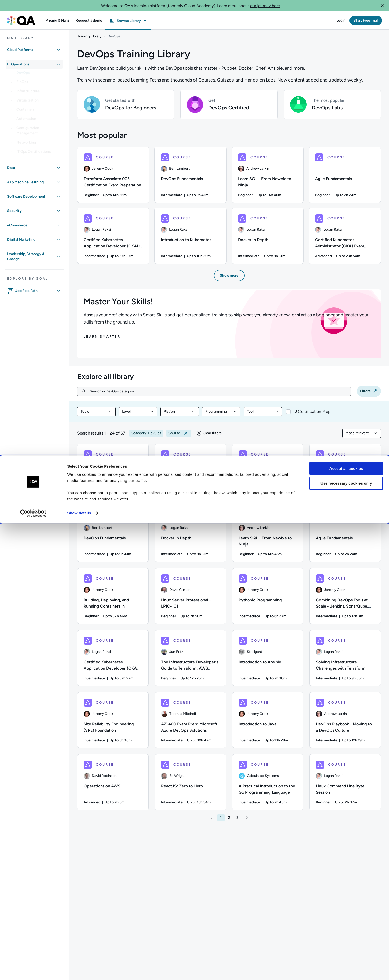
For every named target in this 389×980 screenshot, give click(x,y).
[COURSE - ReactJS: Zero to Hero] (190, 785)
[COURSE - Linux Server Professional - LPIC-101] (190, 599)
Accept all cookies (346, 925)
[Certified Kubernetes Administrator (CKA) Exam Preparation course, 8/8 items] (345, 239)
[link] (38, 75)
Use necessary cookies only (346, 940)
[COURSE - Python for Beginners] (190, 475)
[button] (382, 6)
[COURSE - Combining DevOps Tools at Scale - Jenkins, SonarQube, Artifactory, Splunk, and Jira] (345, 599)
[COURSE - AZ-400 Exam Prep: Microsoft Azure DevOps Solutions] (190, 723)
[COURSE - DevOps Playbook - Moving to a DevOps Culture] (345, 723)
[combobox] (96, 415)
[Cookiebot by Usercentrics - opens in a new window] (33, 970)
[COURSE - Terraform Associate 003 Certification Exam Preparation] (268, 475)
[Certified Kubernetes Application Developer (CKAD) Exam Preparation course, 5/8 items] (113, 239)
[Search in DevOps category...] (218, 394)
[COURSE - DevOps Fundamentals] (113, 537)
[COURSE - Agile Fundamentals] (345, 537)
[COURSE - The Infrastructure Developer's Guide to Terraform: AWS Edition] (190, 661)
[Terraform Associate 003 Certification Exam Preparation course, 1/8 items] (113, 178)
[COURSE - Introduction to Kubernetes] (113, 475)
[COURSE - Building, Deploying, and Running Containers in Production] (113, 599)
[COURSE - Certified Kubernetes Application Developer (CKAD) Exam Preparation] (113, 661)
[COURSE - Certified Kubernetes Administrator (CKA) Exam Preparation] (345, 475)
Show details (79, 970)
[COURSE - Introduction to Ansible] (268, 661)
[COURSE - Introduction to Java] (268, 723)
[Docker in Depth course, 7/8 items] (268, 239)
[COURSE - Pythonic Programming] (268, 599)
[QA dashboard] (21, 21)
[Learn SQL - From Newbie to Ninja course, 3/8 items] (268, 178)
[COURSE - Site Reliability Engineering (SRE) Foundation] (113, 723)
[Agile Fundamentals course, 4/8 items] (345, 178)
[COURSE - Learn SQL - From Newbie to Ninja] (268, 537)
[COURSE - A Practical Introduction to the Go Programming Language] (268, 785)
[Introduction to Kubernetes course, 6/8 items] (191, 239)
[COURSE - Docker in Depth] (190, 537)
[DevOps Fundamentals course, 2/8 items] (191, 178)
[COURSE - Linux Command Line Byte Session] (345, 785)
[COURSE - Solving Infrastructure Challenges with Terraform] (345, 661)
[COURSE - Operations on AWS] (113, 785)
